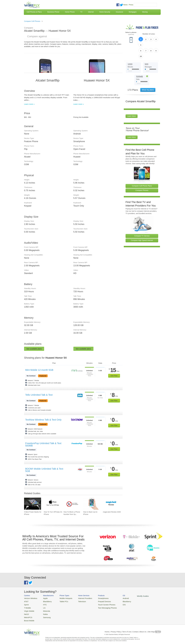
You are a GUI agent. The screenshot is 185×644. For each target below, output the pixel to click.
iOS (116, 604)
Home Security (105, 12)
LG (42, 607)
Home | (107, 629)
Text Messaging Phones (101, 607)
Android (118, 598)
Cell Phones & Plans (34, 12)
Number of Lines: (149, 34)
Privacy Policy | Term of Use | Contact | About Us (128, 629)
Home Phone (70, 12)
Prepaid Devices (98, 601)
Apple (43, 598)
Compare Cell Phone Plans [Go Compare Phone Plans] (142, 172)
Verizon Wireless (30, 598)
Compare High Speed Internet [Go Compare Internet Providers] (142, 227)
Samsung (45, 615)
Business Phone (53, 12)
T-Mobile (27, 607)
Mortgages (133, 12)
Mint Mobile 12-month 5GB (39, 370)
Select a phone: (131, 33)
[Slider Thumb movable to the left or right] (130, 56)
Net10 (26, 612)
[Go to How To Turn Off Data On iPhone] (52, 504)
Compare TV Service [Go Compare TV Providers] (142, 222)
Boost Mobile (28, 618)
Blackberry (119, 601)
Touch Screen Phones (100, 604)
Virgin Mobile (28, 610)
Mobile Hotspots (63, 598)
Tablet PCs (62, 601)
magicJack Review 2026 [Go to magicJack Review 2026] (112, 512)
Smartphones (97, 598)
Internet (91, 12)
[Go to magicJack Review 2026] (111, 504)
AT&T (26, 601)
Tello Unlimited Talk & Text (39, 395)
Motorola (44, 610)
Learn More (132, 102)
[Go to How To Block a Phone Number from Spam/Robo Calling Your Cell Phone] (72, 504)
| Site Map (151, 629)
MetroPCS (28, 615)
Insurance (119, 12)
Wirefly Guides (133, 596)
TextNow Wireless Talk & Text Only (43, 420)
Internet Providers (81, 598)
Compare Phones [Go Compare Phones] (142, 177)
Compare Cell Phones (32, 21)
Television (78, 601)
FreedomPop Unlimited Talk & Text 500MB (43, 444)
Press (131, 5)
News (125, 5)
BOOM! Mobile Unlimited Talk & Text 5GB (44, 470)
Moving (145, 12)
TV (81, 12)
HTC (43, 604)
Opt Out (158, 629)
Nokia (43, 612)
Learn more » (29, 104)
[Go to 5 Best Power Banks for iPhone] (33, 504)
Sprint (26, 604)
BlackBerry (45, 601)
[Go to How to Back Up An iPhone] (92, 504)
